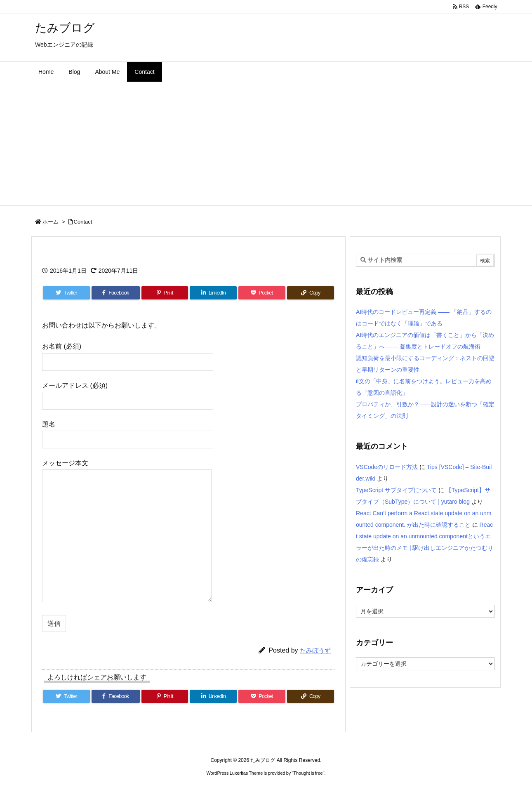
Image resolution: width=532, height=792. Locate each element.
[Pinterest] (165, 293)
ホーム (51, 222)
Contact (83, 222)
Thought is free (308, 773)
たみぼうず (315, 650)
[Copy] (311, 293)
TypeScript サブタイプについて (396, 490)
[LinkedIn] (213, 293)
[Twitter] (66, 293)
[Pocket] (262, 293)
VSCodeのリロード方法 (387, 467)
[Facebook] (116, 293)
